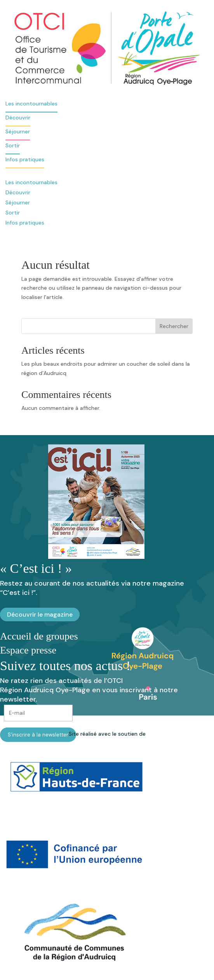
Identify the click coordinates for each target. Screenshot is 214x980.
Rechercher (174, 326)
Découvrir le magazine (40, 614)
